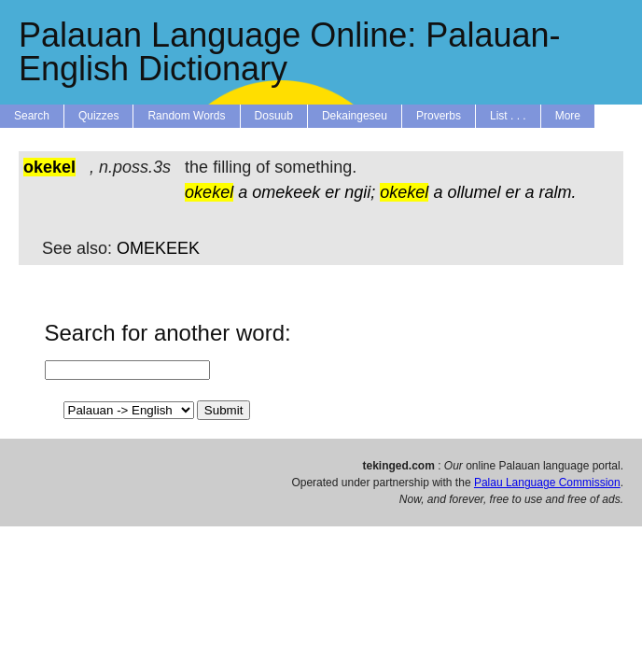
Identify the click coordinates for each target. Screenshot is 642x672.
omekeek (286, 192)
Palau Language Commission (547, 483)
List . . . (508, 116)
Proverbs (439, 116)
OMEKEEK (158, 248)
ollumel (474, 192)
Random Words (186, 116)
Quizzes (98, 116)
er (332, 192)
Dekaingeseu (355, 116)
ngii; (360, 192)
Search (32, 116)
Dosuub (274, 116)
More (568, 116)
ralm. (558, 192)
